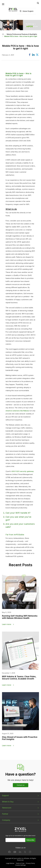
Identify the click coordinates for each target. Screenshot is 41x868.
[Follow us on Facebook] (9, 852)
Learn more (7, 624)
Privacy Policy (30, 863)
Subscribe (30, 840)
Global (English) (28, 11)
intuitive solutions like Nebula (17, 411)
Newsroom (7, 808)
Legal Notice (10, 863)
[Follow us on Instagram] (30, 852)
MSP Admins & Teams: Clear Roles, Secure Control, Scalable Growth (19, 678)
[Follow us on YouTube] (15, 852)
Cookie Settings (20, 865)
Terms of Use (20, 863)
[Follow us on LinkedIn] (20, 852)
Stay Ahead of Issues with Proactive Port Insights (20, 738)
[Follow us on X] (25, 852)
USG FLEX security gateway (23, 471)
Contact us (21, 785)
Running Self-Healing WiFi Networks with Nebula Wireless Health (20, 617)
